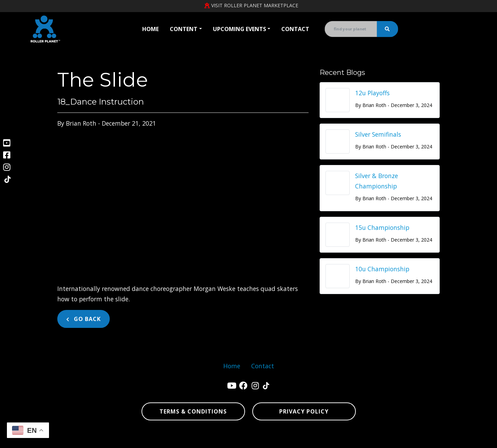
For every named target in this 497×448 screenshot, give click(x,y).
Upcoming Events (240, 29)
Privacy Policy (304, 411)
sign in (459, 440)
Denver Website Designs (97, 440)
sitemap (401, 440)
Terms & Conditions (193, 411)
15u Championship (382, 227)
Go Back (84, 319)
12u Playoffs (372, 93)
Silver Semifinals (378, 134)
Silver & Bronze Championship (377, 181)
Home (150, 29)
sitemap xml (429, 440)
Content (184, 29)
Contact (295, 29)
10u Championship (382, 269)
